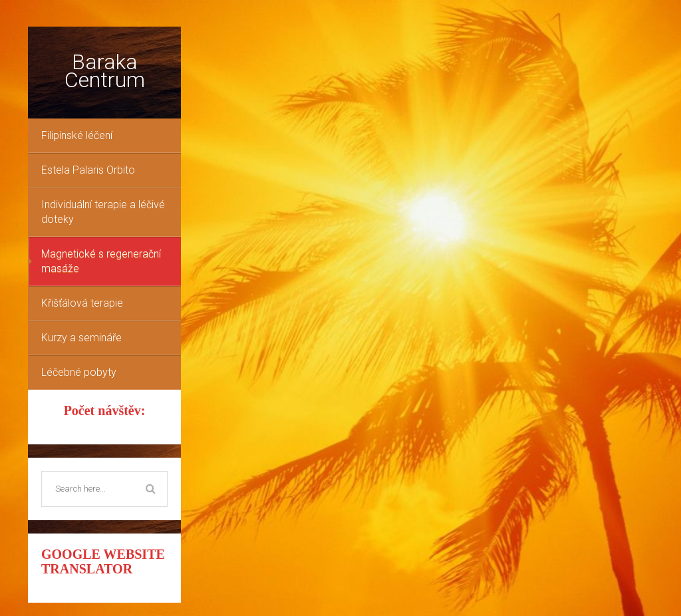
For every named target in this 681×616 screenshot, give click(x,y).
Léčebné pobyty (79, 372)
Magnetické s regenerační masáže (101, 261)
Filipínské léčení (77, 135)
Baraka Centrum (105, 71)
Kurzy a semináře (81, 338)
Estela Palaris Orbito (88, 170)
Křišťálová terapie (82, 303)
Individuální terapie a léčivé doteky (103, 212)
